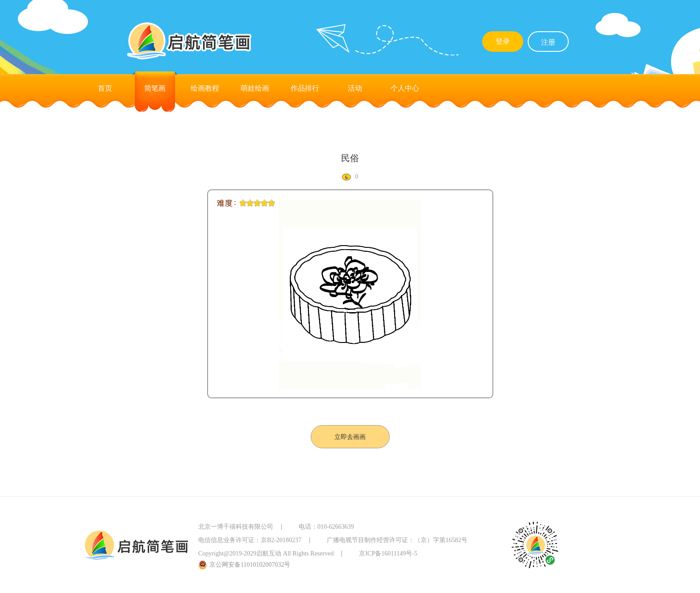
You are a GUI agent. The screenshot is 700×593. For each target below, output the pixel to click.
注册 (548, 42)
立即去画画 (350, 437)
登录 (503, 41)
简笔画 (155, 88)
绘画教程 (205, 88)
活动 (355, 88)
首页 (105, 88)
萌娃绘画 (255, 88)
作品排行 (305, 88)
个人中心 (405, 88)
